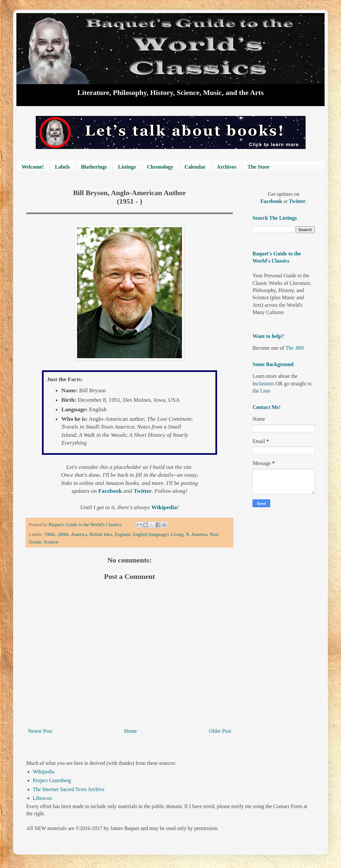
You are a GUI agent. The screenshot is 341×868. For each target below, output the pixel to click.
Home (131, 731)
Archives (227, 167)
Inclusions (263, 384)
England (122, 534)
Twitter (297, 201)
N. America (197, 534)
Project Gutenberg (52, 780)
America (79, 534)
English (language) (151, 534)
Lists (265, 391)
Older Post (220, 731)
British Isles (101, 534)
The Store (259, 167)
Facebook (272, 201)
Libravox (42, 798)
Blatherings (94, 167)
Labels (62, 167)
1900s (50, 534)
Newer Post (40, 731)
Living (177, 534)
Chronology (160, 167)
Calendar (195, 167)
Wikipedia (44, 772)
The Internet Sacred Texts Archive (69, 789)
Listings (127, 167)
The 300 (294, 348)
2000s (63, 534)
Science (51, 542)
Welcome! (33, 167)
